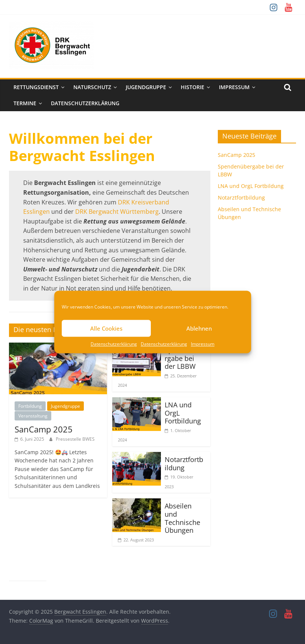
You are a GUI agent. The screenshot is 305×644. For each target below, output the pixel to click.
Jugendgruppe (146, 87)
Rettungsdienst (36, 87)
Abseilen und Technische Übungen (182, 518)
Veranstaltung (33, 416)
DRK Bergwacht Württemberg (117, 212)
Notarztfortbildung (184, 464)
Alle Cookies (106, 328)
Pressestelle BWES (75, 439)
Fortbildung (30, 406)
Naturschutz (92, 87)
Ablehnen (199, 328)
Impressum (203, 344)
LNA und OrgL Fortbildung (251, 186)
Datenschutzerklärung (114, 344)
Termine (25, 103)
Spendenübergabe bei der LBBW (184, 358)
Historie (193, 87)
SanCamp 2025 (44, 429)
